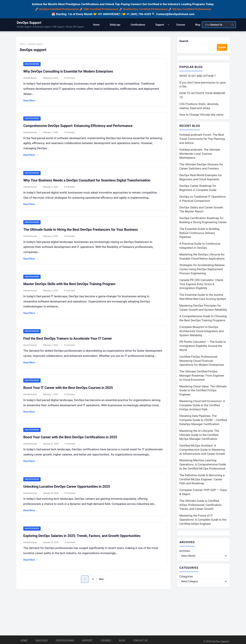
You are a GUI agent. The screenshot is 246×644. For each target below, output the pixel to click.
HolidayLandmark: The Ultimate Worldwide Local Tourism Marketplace (200, 154)
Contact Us (140, 641)
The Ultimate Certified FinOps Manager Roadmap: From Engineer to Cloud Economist (202, 376)
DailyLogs (42, 641)
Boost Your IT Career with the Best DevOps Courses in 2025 (70, 397)
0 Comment (71, 80)
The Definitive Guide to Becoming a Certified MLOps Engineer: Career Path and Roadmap (202, 480)
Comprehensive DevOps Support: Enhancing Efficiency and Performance (80, 128)
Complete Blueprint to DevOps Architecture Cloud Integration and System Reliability (201, 332)
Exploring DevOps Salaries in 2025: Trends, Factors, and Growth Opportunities (84, 556)
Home (24, 46)
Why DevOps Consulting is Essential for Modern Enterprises (70, 74)
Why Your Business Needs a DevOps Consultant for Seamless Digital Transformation (89, 183)
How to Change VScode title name (201, 115)
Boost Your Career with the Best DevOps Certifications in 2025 (72, 452)
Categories (187, 578)
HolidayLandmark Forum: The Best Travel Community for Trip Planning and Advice (202, 139)
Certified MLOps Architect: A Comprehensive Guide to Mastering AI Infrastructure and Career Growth (202, 450)
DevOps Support (29, 23)
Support (87, 641)
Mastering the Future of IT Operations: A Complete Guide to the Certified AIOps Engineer (203, 520)
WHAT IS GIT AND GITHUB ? (197, 76)
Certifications (65, 641)
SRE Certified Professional (101, 9)
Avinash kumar (32, 80)
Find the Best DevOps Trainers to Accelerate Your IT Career (69, 342)
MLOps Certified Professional (192, 9)
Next (101, 600)
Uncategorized (34, 66)
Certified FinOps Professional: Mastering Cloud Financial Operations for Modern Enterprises (202, 361)
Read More (33, 103)
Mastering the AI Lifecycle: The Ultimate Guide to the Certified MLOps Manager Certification (199, 436)
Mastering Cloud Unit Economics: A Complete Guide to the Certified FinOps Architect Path (202, 406)
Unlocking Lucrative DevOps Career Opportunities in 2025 (69, 507)
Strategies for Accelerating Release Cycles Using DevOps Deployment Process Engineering (202, 270)
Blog (122, 641)
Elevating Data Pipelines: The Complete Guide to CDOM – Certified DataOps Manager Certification (203, 421)
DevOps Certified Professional (59, 9)
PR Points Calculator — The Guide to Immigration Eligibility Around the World (203, 347)
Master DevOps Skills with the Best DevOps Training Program (71, 288)
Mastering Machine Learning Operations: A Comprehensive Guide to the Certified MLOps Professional (203, 465)
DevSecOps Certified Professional (145, 9)
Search (184, 41)
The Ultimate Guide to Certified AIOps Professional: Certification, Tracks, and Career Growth (201, 506)
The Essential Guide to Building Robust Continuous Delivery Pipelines (199, 234)
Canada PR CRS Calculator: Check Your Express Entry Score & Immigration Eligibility (201, 285)
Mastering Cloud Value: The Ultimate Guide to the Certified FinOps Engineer (203, 391)
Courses (106, 641)
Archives (185, 552)
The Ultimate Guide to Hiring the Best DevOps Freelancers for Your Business (82, 233)
